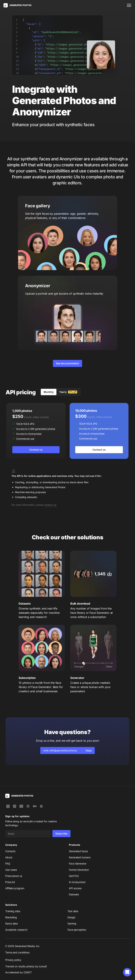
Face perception (77, 930)
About (9, 857)
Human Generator (79, 870)
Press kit (10, 882)
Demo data (12, 923)
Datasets (74, 894)
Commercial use (25, 439)
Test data (73, 911)
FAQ (8, 863)
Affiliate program (15, 888)
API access (75, 888)
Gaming (72, 923)
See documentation (68, 363)
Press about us (14, 876)
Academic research (16, 930)
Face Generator (78, 863)
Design (71, 917)
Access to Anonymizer (29, 434)
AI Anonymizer (77, 882)
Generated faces (78, 851)
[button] (127, 972)
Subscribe (61, 833)
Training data (13, 911)
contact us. (51, 505)
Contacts (10, 851)
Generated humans (80, 857)
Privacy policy (13, 960)
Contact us (36, 450)
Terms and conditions (17, 952)
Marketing (11, 917)
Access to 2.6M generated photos (36, 429)
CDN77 (28, 972)
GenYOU (74, 876)
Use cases (11, 870)
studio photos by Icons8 (33, 966)
